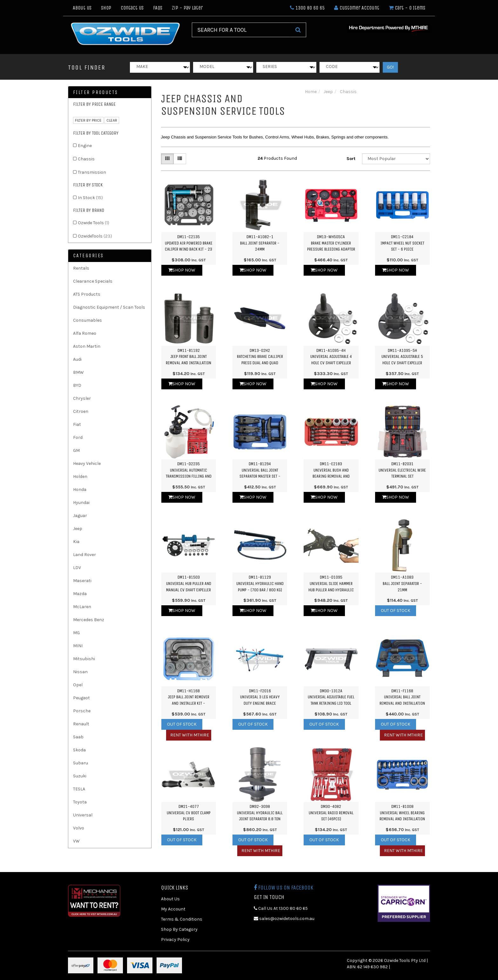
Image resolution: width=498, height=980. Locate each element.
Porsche (82, 711)
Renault (81, 724)
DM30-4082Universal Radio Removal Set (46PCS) (331, 813)
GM (76, 450)
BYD (77, 385)
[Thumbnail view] (167, 159)
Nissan (80, 672)
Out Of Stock (396, 611)
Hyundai (81, 503)
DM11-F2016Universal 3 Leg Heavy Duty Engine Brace (260, 697)
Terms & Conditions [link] (182, 919)
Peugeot (81, 698)
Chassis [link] (86, 159)
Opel (78, 685)
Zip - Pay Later (187, 8)
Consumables (87, 320)
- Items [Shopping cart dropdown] (407, 8)
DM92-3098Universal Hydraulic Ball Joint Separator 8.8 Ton (260, 813)
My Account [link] (173, 909)
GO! (390, 67)
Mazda (80, 594)
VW (76, 841)
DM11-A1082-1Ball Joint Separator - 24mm (260, 243)
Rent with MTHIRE (190, 735)
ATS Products (87, 294)
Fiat (77, 424)
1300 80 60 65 (307, 8)
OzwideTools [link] (95, 236)
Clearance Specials (93, 281)
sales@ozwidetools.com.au (284, 919)
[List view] (180, 159)
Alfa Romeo (85, 333)
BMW (78, 372)
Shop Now (182, 270)
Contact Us (132, 8)
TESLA (79, 789)
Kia (76, 542)
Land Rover (84, 555)
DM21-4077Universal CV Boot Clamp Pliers (189, 813)
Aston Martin (87, 346)
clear (112, 120)
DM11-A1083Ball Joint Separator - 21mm (402, 583)
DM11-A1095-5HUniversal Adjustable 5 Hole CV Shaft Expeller (402, 357)
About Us (82, 8)
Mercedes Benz (89, 620)
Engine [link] (85, 146)
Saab (78, 737)
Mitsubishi (84, 659)
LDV (77, 568)
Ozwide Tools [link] (94, 223)
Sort (351, 159)
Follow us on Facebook (283, 888)
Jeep (78, 529)
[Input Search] (241, 30)
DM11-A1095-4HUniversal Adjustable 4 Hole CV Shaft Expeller (331, 357)
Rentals (81, 268)
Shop (106, 8)
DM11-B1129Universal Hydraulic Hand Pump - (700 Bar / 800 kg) (260, 583)
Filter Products (96, 92)
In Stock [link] (90, 198)
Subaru (81, 763)
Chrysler (82, 398)
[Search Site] (298, 30)
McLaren (82, 607)
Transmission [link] (92, 172)
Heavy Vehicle (87, 463)
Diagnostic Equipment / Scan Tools (109, 307)
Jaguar (80, 516)
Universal (83, 815)
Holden (80, 477)
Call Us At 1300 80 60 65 (281, 908)
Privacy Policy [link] (175, 940)
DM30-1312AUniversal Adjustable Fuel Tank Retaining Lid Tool (331, 697)
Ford (78, 437)
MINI (78, 646)
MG (76, 633)
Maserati (82, 581)
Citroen (81, 411)
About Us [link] (170, 899)
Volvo (79, 828)
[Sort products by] (396, 159)
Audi (77, 359)
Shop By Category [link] (179, 929)
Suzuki (80, 776)
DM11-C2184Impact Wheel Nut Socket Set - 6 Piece (402, 243)
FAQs (158, 8)
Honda (80, 490)
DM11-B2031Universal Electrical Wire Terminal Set (402, 470)
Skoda (79, 750)
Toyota (80, 802)
